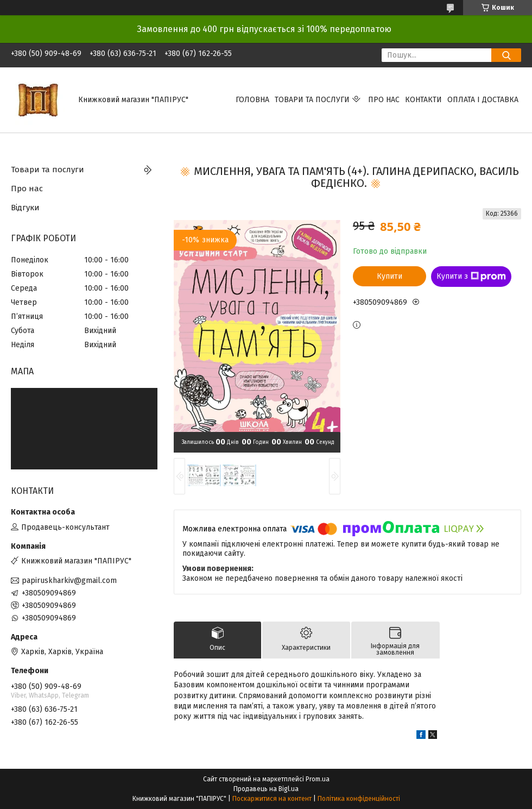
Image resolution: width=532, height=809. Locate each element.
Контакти (423, 100)
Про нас (384, 100)
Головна (252, 100)
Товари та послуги (312, 100)
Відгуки (25, 208)
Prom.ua (318, 779)
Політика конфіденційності (359, 799)
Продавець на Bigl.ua (266, 789)
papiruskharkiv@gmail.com (69, 581)
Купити (389, 276)
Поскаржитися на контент (272, 799)
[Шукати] (506, 55)
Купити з (471, 277)
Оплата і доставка (483, 100)
